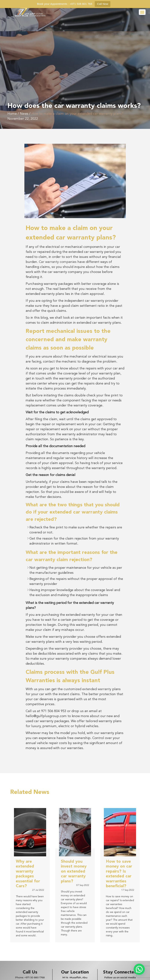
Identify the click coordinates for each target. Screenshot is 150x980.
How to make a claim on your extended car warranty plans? (77, 114)
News (24, 114)
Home (12, 114)
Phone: (30, 977)
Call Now (103, 4)
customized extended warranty (87, 689)
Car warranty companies (57, 262)
